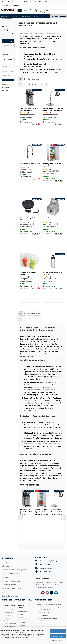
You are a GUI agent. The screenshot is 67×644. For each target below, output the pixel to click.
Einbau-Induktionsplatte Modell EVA (29, 219)
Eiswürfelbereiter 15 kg (50, 218)
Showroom (54, 582)
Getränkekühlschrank (10, 610)
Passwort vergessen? (6, 89)
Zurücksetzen (9, 46)
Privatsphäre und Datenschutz (13, 588)
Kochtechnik (5, 16)
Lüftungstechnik (26, 16)
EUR (10, 33)
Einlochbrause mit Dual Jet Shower (30, 163)
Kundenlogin (16, 5)
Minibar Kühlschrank (23, 620)
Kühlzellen (20, 614)
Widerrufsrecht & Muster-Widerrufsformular (11, 583)
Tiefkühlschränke (8, 613)
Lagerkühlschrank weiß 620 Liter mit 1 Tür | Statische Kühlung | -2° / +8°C (53, 165)
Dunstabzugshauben (9, 626)
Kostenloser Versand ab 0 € (30, 2)
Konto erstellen (8, 84)
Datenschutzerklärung (23, 638)
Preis (5, 26)
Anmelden (8, 80)
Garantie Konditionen (10, 574)
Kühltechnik (15, 16)
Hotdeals (54, 16)
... (38, 84)
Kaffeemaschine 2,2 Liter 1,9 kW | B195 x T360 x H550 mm (29, 109)
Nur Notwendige (58, 636)
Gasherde (20, 617)
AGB (4, 592)
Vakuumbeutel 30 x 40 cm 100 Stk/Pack (28, 273)
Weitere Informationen (58, 641)
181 (42, 84)
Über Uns (5, 566)
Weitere (36, 16)
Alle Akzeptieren (58, 631)
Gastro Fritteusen (9, 618)
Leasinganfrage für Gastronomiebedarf (12, 2)
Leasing (63, 16)
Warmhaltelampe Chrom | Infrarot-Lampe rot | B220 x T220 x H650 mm (53, 109)
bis (8, 30)
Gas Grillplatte (22, 623)
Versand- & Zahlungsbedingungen (15, 570)
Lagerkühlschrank (22, 612)
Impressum (6, 577)
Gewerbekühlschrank (10, 621)
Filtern (8, 41)
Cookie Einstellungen (10, 596)
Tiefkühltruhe (7, 616)
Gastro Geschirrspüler (10, 624)
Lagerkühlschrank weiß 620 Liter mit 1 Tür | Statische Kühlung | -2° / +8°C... (42, 512)
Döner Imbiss (21, 625)
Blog (41, 2)
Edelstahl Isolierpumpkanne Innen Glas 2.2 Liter (53, 273)
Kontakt (47, 2)
